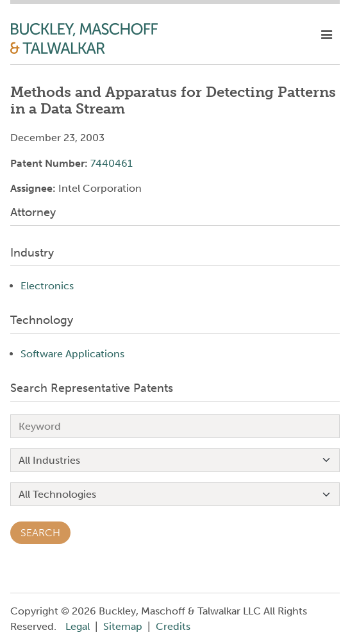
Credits (173, 626)
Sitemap (123, 626)
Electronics (47, 286)
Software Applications (72, 354)
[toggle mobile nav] (327, 35)
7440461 (112, 163)
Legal (78, 626)
